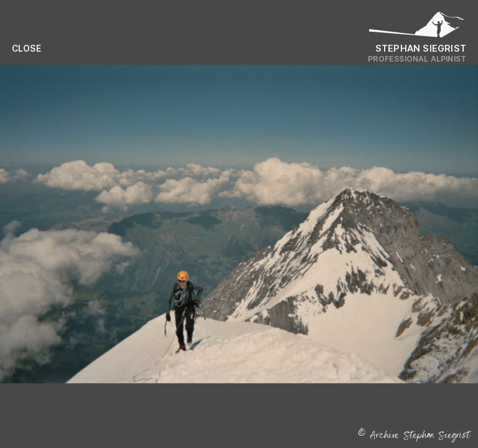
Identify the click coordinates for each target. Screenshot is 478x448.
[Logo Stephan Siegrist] (417, 28)
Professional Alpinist (417, 59)
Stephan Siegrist (421, 48)
